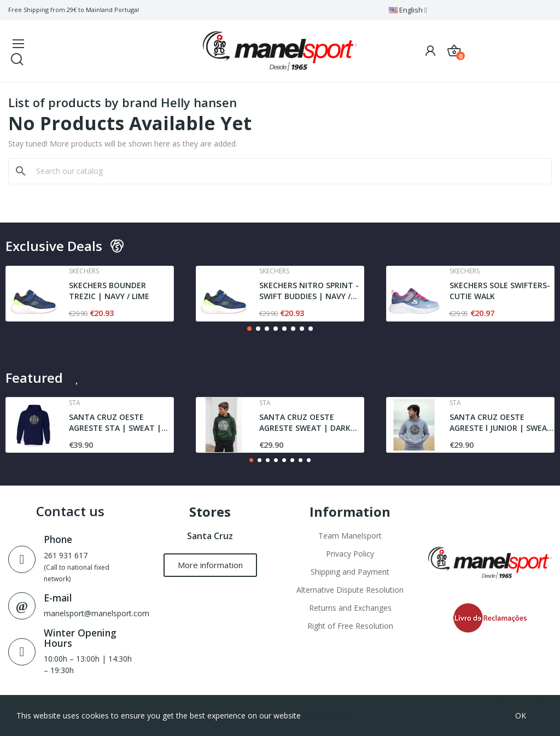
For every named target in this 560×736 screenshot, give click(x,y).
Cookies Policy (329, 715)
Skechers (84, 271)
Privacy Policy (350, 554)
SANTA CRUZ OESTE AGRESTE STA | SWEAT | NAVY (115, 422)
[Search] (287, 171)
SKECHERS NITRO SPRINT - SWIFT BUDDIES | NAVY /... (309, 291)
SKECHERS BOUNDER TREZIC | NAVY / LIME (109, 291)
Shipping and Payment (350, 572)
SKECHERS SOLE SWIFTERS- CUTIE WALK (500, 291)
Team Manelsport (350, 536)
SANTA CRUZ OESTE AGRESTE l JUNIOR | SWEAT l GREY (501, 422)
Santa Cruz (210, 536)
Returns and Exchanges (350, 608)
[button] (249, 329)
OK (521, 715)
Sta (75, 403)
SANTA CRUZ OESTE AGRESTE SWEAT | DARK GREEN (305, 422)
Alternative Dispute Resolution (350, 590)
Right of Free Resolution (350, 626)
